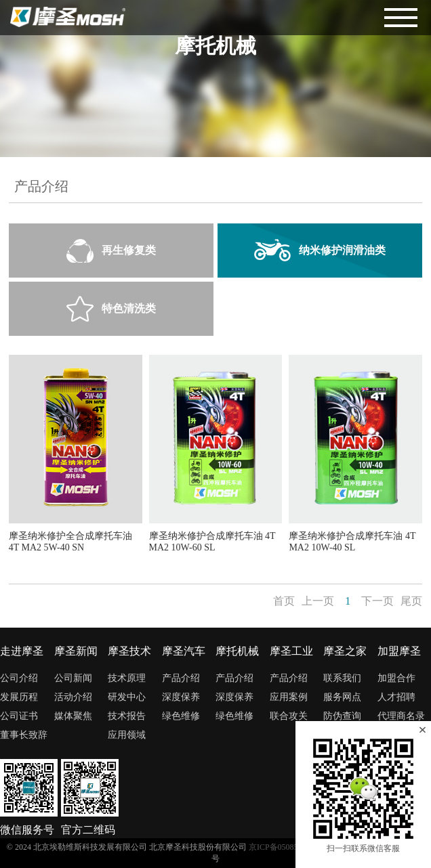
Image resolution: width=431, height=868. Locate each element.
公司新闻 (73, 678)
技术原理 (127, 678)
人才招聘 (396, 697)
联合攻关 (289, 716)
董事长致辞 (24, 735)
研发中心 (127, 697)
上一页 (318, 601)
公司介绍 (19, 678)
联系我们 (342, 678)
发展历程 (19, 697)
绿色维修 (181, 716)
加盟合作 (396, 678)
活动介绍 (73, 697)
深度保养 (181, 697)
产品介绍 (181, 678)
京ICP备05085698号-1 (287, 847)
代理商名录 (401, 716)
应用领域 (127, 735)
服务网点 (342, 697)
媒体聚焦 (73, 716)
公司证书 (19, 716)
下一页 (377, 601)
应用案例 (289, 697)
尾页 (411, 601)
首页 (284, 601)
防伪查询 (342, 716)
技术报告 (127, 716)
